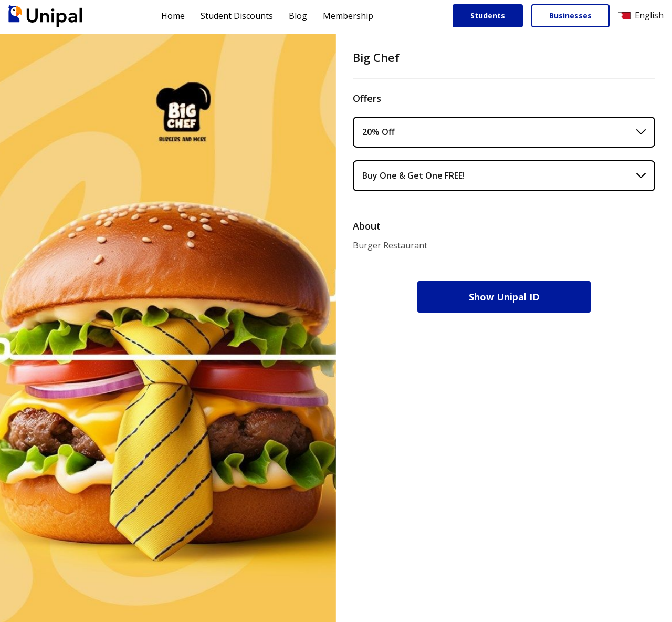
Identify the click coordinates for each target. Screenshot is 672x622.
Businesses (570, 15)
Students (488, 15)
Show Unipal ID (504, 297)
